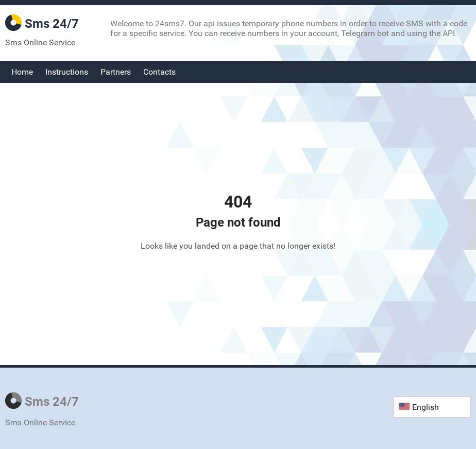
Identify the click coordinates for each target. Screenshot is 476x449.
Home (22, 72)
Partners (116, 72)
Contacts (159, 72)
